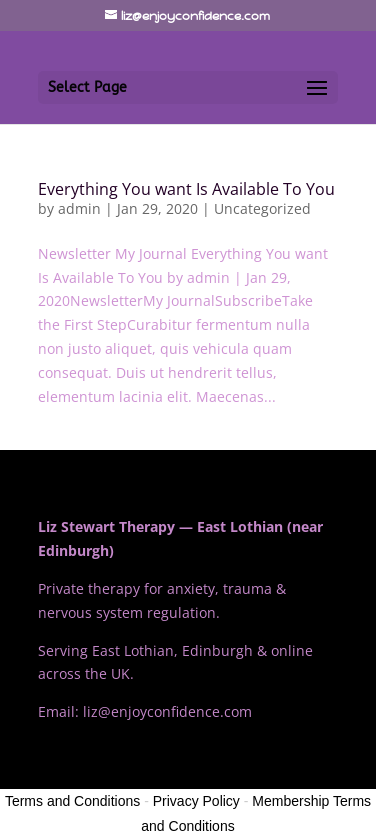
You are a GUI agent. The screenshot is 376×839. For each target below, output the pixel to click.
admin (79, 208)
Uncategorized (262, 208)
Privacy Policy (196, 801)
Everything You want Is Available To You (186, 189)
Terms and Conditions (72, 801)
